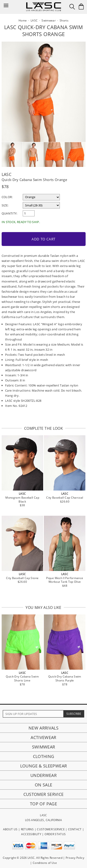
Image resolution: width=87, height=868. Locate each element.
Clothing (44, 756)
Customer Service (44, 794)
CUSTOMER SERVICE (51, 829)
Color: (7, 197)
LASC (6, 174)
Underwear (43, 775)
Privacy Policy (75, 858)
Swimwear (44, 747)
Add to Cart (43, 239)
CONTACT (75, 829)
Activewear (43, 737)
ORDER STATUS (55, 834)
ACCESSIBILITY (31, 834)
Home (23, 20)
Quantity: (10, 213)
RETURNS (27, 829)
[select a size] (41, 205)
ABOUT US (10, 829)
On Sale (44, 785)
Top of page (43, 804)
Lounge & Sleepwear (43, 766)
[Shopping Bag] (81, 6)
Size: (5, 205)
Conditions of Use (45, 863)
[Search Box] (72, 7)
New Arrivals (43, 728)
